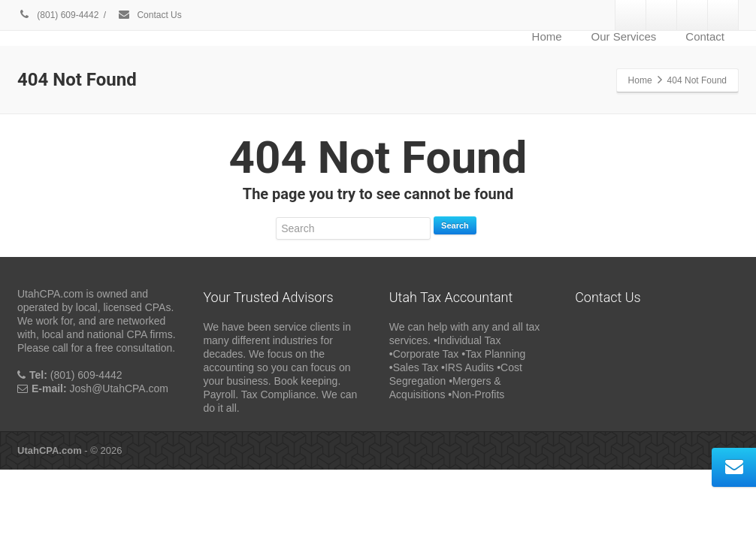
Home (547, 36)
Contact (705, 36)
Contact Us (150, 15)
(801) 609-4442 (58, 15)
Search (455, 225)
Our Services (624, 36)
